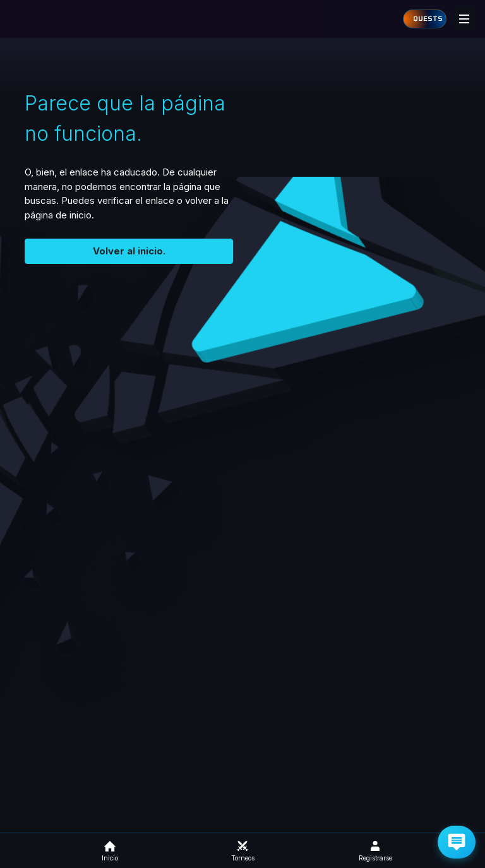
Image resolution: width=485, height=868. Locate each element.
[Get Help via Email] (457, 842)
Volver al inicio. (129, 251)
